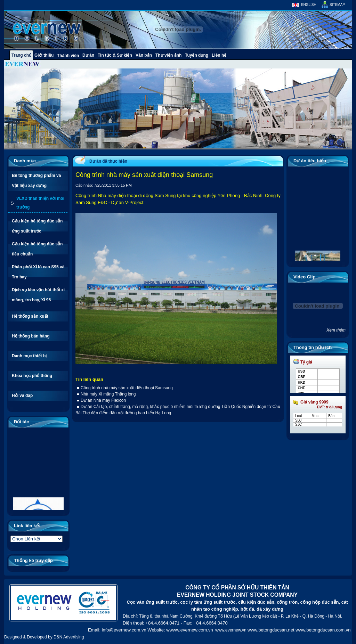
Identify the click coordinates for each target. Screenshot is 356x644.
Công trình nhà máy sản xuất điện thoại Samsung (127, 388)
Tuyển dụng (197, 55)
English (309, 5)
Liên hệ (219, 55)
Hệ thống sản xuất (30, 316)
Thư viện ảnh (168, 55)
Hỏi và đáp (22, 396)
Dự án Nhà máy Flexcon (103, 400)
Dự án (88, 55)
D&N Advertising (69, 637)
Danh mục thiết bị (29, 356)
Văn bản (144, 55)
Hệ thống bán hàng (31, 336)
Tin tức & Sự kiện (115, 55)
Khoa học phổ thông (32, 376)
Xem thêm (336, 330)
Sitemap (337, 5)
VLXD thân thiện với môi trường (40, 203)
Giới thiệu (44, 55)
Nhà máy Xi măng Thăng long (108, 394)
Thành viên (68, 56)
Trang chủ (21, 55)
